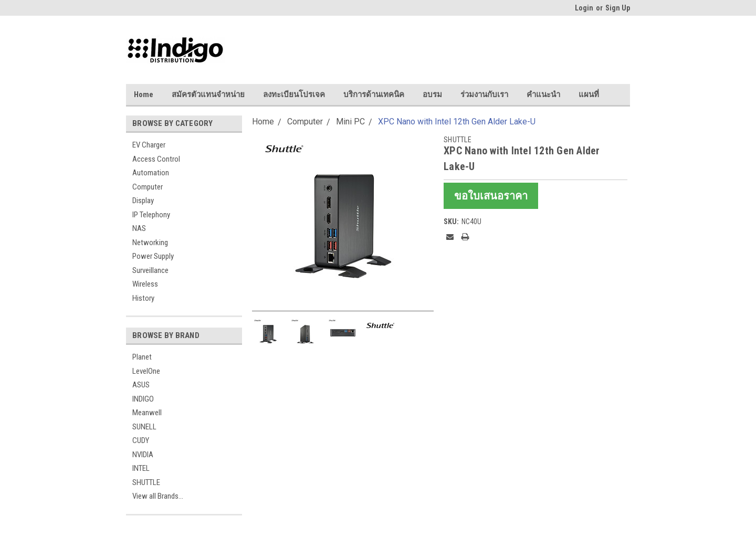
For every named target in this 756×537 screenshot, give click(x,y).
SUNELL (144, 427)
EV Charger (149, 145)
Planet (142, 357)
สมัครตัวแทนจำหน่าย (208, 94)
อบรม (432, 94)
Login (584, 8)
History (143, 298)
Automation (151, 173)
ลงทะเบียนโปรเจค (294, 94)
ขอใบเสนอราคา (491, 196)
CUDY (141, 440)
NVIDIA (143, 455)
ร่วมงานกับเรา (484, 94)
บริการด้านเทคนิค (374, 94)
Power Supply (153, 256)
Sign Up (618, 8)
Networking (150, 243)
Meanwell (147, 413)
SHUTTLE (146, 482)
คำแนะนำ (543, 94)
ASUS (141, 385)
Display (143, 201)
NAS (139, 228)
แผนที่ (589, 94)
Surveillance (150, 270)
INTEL (141, 468)
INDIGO (143, 399)
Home (144, 94)
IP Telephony (151, 215)
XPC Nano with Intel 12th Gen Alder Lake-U (457, 122)
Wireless (145, 284)
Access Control (156, 159)
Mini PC (350, 122)
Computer (148, 187)
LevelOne (146, 371)
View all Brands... (158, 496)
